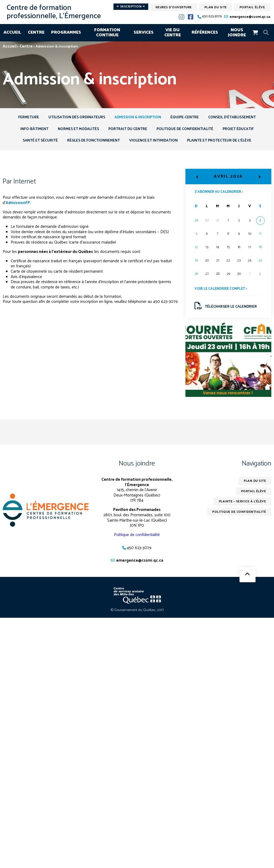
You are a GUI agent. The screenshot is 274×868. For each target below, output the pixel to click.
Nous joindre (237, 33)
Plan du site (216, 7)
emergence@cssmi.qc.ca (250, 17)
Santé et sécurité (39, 141)
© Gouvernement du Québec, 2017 (137, 611)
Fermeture (27, 117)
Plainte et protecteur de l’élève (220, 141)
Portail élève (252, 7)
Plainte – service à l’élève (242, 503)
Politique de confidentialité (185, 129)
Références (205, 32)
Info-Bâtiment (33, 129)
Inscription (131, 7)
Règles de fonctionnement (93, 141)
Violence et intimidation (154, 141)
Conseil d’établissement (233, 117)
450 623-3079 (212, 17)
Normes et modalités (77, 129)
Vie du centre (173, 33)
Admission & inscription (138, 117)
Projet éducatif (240, 129)
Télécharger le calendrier (226, 307)
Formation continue (107, 33)
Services (144, 32)
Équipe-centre (185, 117)
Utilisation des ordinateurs (76, 117)
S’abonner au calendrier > (220, 192)
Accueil (12, 32)
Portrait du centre (128, 129)
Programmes (66, 32)
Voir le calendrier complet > (222, 290)
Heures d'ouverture (174, 7)
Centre (36, 32)
